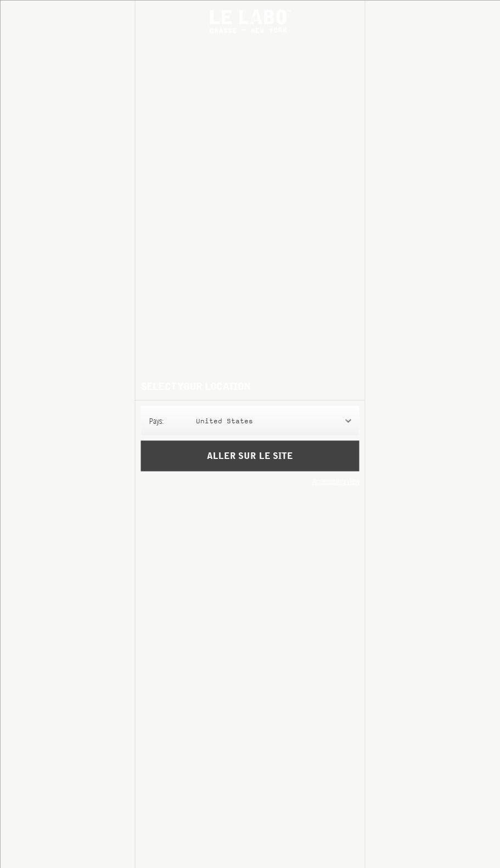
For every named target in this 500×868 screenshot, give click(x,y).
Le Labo (250, 21)
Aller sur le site (250, 456)
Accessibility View (336, 481)
